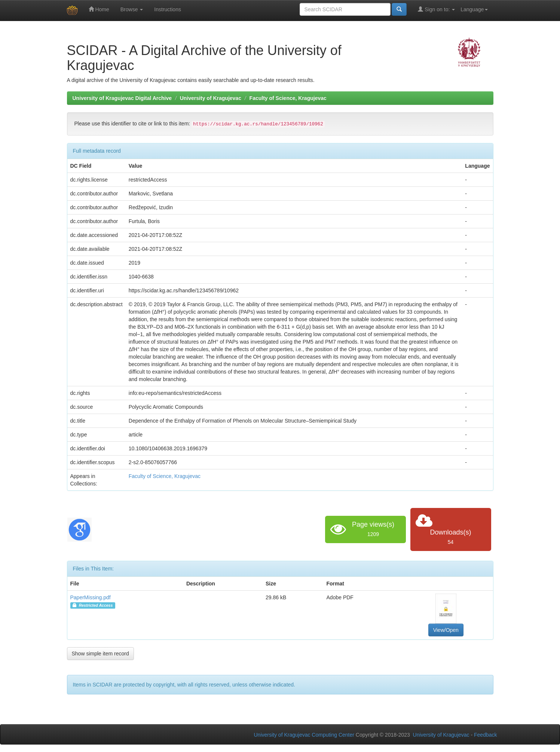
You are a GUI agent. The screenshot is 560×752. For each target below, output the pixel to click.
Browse (132, 9)
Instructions (168, 9)
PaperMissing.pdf (91, 597)
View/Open (446, 630)
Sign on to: (436, 9)
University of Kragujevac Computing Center (304, 735)
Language (474, 9)
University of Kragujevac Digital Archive (122, 98)
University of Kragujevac (211, 98)
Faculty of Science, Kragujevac (288, 98)
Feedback (485, 735)
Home (99, 9)
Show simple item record (100, 654)
